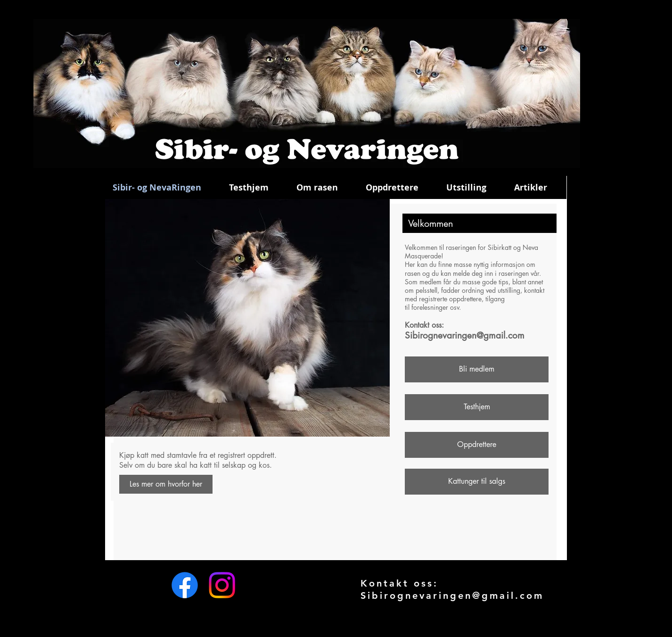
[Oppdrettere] (477, 445)
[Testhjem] (477, 407)
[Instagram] (222, 585)
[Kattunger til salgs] (477, 482)
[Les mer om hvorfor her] (166, 484)
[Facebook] (185, 585)
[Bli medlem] (477, 369)
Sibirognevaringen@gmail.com (465, 335)
